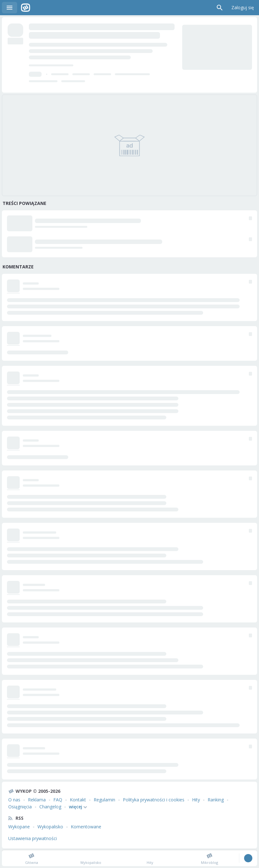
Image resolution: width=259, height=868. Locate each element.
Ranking (216, 800)
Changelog (50, 807)
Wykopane (19, 827)
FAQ (58, 800)
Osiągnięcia (20, 807)
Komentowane (86, 827)
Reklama (37, 800)
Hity (196, 800)
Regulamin (104, 800)
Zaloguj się (243, 7)
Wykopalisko (50, 827)
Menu (10, 8)
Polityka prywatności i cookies (154, 800)
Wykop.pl (26, 8)
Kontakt (78, 800)
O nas (14, 800)
